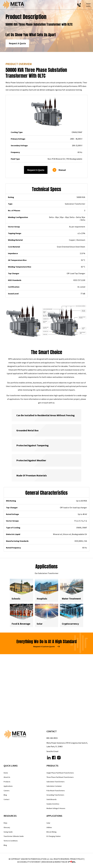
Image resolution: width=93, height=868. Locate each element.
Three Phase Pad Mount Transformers (60, 777)
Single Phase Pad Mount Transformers (60, 773)
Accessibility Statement (29, 862)
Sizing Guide (8, 832)
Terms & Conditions (11, 841)
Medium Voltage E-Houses (56, 808)
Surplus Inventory (53, 804)
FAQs (5, 823)
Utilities (49, 827)
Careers (7, 791)
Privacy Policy (77, 859)
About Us (7, 777)
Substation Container (54, 786)
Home (6, 773)
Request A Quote (17, 43)
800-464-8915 (52, 738)
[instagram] (59, 758)
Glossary (7, 827)
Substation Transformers (56, 782)
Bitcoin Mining (51, 832)
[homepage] (25, 735)
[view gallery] (23, 321)
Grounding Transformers (55, 795)
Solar (48, 823)
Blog (5, 795)
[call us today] (79, 5)
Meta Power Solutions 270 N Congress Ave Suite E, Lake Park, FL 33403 (67, 745)
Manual (59, 170)
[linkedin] (49, 758)
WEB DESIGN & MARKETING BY (59, 862)
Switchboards (52, 799)
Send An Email (52, 751)
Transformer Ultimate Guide (14, 836)
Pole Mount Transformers (56, 791)
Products (7, 782)
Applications (8, 786)
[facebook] (54, 758)
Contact (6, 799)
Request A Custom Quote (46, 646)
